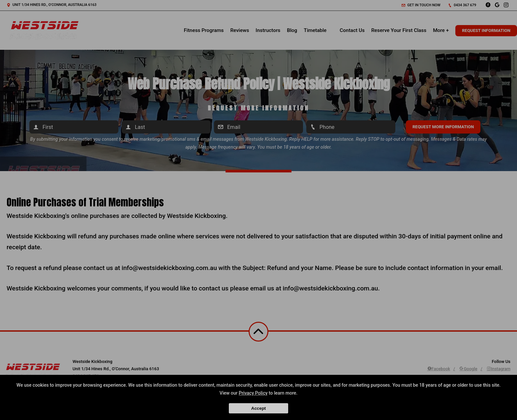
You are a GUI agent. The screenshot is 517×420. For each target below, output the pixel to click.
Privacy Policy (253, 393)
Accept (258, 408)
